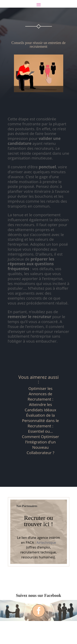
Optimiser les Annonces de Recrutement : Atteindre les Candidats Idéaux (40, 399)
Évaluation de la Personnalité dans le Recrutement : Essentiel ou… (40, 423)
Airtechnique (46, 543)
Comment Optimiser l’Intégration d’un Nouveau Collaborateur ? (40, 445)
